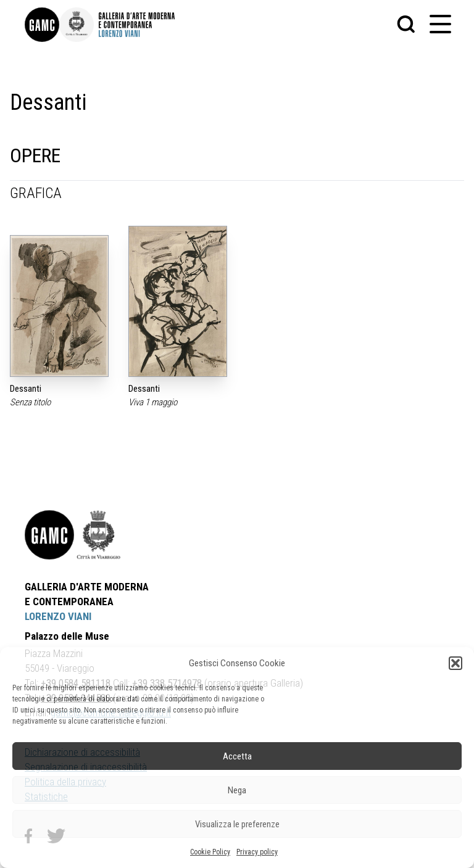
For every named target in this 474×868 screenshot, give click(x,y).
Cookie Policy (210, 852)
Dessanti (26, 389)
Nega (237, 790)
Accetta (237, 756)
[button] (455, 663)
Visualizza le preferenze (237, 824)
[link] (42, 25)
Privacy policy (257, 852)
